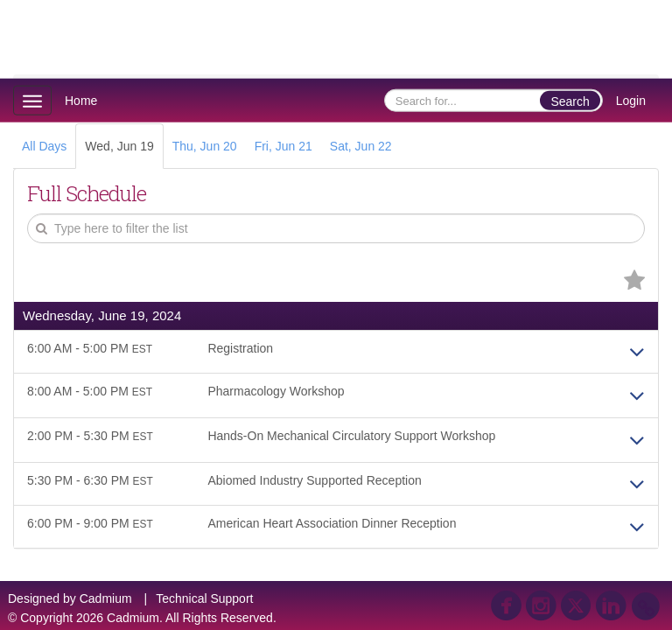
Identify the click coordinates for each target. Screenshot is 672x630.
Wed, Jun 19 (119, 146)
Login (631, 101)
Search (570, 101)
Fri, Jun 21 (283, 146)
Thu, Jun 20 (205, 146)
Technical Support (204, 598)
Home (81, 101)
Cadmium (106, 598)
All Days (44, 146)
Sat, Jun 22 (361, 146)
